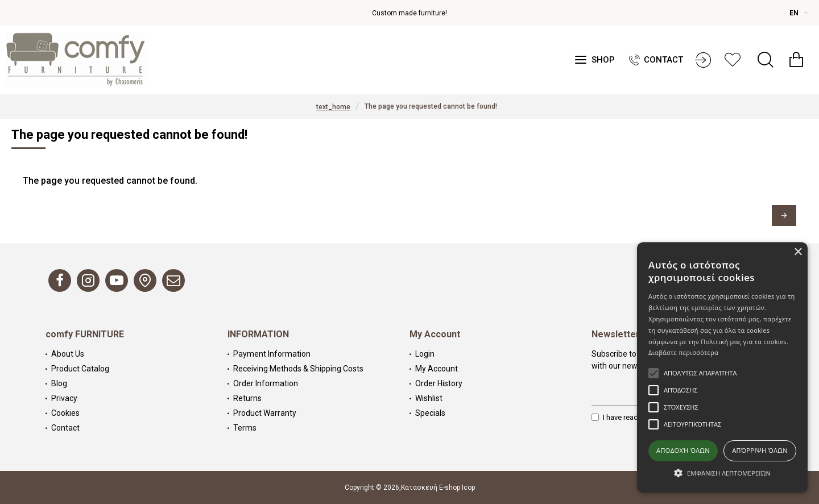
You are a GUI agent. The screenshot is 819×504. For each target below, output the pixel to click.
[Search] (766, 60)
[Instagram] (88, 280)
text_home (333, 107)
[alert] (722, 367)
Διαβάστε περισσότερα (683, 352)
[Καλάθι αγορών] (796, 60)
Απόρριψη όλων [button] (760, 450)
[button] (722, 473)
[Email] (173, 280)
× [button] (798, 252)
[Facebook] (60, 280)
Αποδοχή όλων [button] (683, 450)
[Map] (145, 280)
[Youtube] (117, 280)
